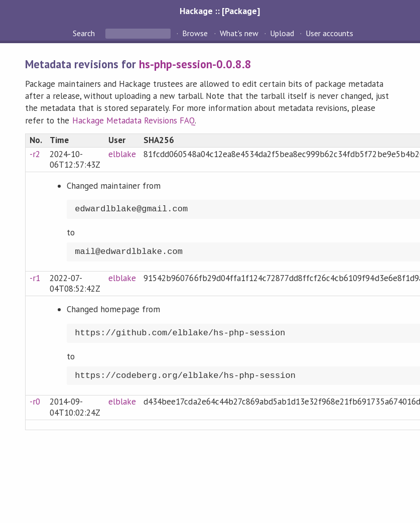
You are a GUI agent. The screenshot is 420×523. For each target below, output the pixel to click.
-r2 (35, 154)
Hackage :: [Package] (220, 11)
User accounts (329, 33)
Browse (195, 33)
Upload (282, 33)
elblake (122, 154)
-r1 (35, 278)
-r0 (35, 402)
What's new (239, 33)
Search (85, 33)
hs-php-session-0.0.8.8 (195, 64)
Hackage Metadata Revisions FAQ (134, 120)
